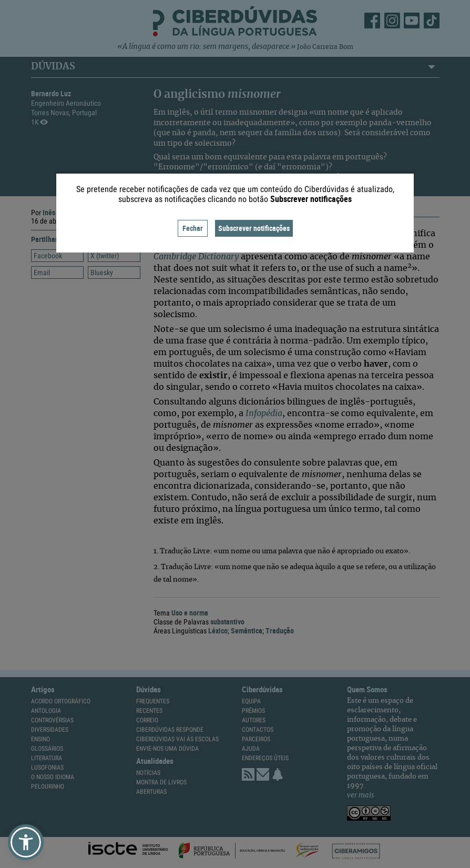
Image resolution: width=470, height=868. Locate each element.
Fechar (193, 228)
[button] (26, 842)
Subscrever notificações (254, 228)
